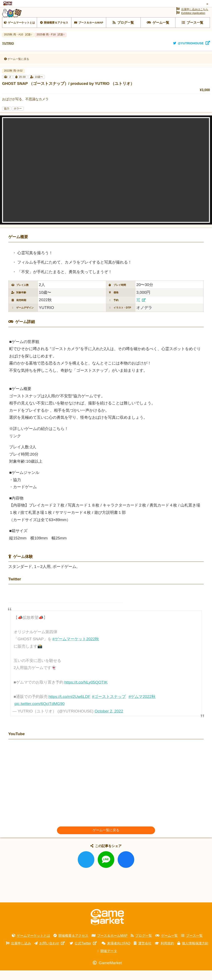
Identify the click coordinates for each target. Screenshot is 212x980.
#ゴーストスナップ (109, 706)
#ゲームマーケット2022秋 (76, 649)
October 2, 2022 (109, 721)
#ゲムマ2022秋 (142, 706)
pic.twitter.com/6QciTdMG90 (40, 713)
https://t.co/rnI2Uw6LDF (69, 706)
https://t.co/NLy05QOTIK (86, 692)
